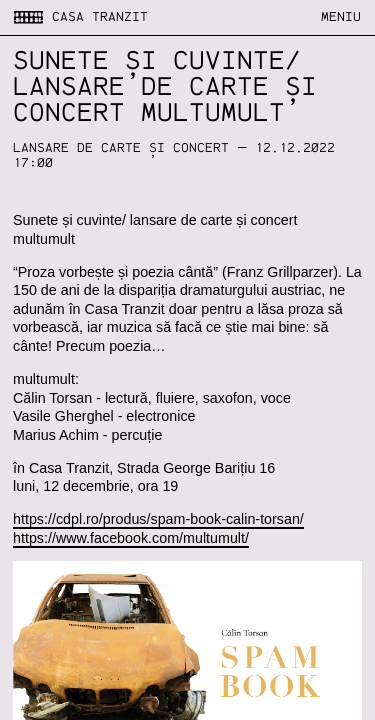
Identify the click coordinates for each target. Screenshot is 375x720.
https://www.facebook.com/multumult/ (131, 538)
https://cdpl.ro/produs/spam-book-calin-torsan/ (158, 519)
